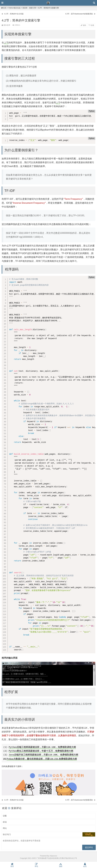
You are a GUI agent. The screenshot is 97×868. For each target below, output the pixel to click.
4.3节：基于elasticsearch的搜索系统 (79, 14)
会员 (85, 865)
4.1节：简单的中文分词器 (14, 14)
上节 (6, 43)
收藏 (91, 25)
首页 (4, 8)
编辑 (83, 25)
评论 (36, 865)
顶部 (61, 865)
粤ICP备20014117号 (69, 858)
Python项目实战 (14, 8)
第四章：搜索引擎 (29, 8)
